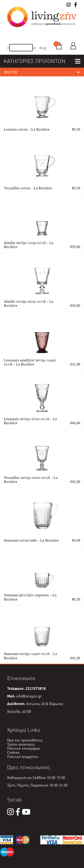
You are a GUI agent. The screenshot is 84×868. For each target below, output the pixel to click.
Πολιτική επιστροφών (24, 748)
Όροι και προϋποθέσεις (25, 740)
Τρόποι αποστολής (21, 744)
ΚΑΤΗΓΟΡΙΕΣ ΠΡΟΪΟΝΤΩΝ (34, 61)
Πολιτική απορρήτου (23, 757)
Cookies (13, 752)
